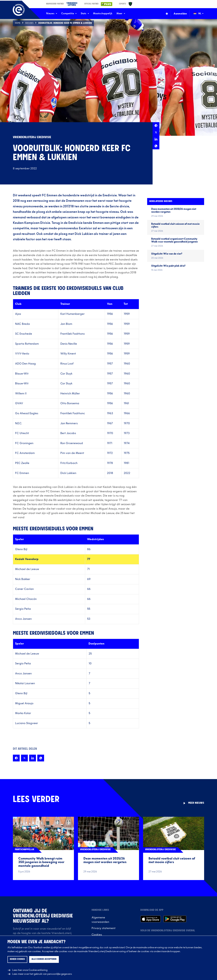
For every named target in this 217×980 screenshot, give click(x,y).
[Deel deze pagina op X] (156, 132)
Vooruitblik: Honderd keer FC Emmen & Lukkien (65, 23)
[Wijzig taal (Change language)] (201, 14)
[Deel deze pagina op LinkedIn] (156, 139)
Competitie (69, 13)
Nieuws (52, 13)
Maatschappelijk (103, 13)
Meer (121, 13)
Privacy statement (103, 928)
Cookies (97, 935)
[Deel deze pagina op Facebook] (156, 126)
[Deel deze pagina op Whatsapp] (156, 146)
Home (18, 23)
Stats (85, 13)
